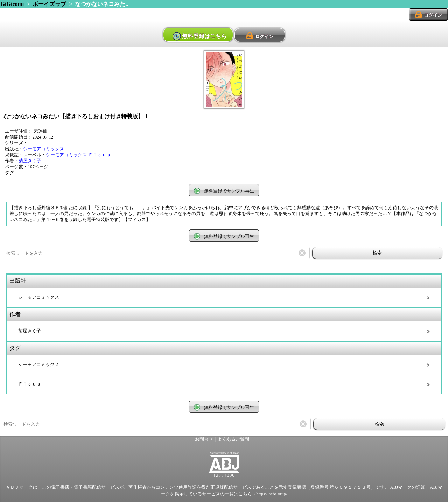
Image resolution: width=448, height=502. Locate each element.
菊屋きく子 (30, 161)
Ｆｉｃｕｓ (100, 155)
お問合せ (204, 439)
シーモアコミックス (44, 149)
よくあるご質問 (233, 439)
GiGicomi (12, 4)
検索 (377, 253)
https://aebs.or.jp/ (272, 494)
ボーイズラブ (49, 4)
